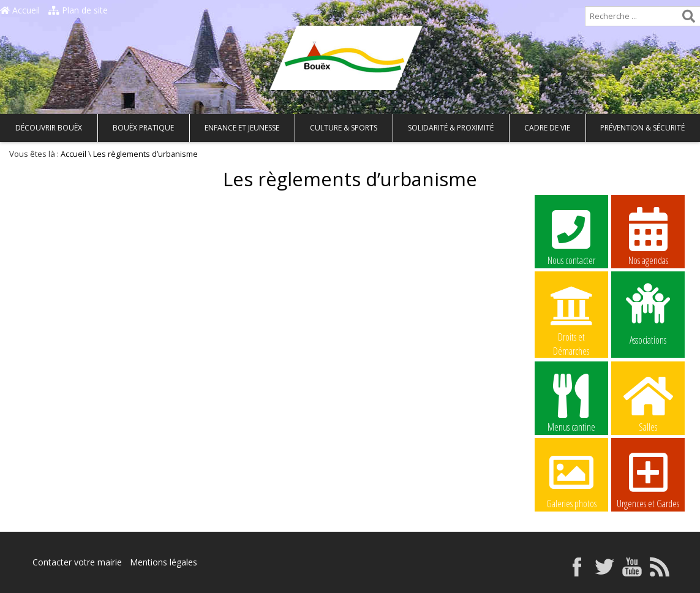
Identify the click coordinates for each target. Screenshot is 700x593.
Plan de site (78, 10)
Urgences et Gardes (648, 479)
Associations (648, 313)
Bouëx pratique (143, 128)
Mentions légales (164, 562)
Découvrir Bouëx (49, 128)
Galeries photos (571, 479)
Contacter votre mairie (77, 562)
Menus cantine (571, 402)
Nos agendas (648, 236)
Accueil (20, 10)
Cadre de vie (547, 128)
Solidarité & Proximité (451, 128)
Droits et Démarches (571, 313)
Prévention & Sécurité (642, 128)
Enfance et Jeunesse (242, 128)
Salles (648, 402)
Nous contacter (571, 236)
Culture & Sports (344, 128)
